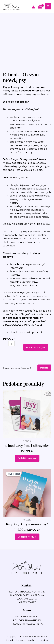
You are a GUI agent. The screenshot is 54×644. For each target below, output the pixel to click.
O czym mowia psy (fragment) (17, 368)
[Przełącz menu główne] (48, 6)
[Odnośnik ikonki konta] (33, 7)
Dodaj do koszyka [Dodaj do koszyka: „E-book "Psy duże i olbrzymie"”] (27, 458)
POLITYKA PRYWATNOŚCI (27, 620)
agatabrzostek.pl (38, 640)
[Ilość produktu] (11, 344)
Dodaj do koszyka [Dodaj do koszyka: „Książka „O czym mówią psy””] (27, 537)
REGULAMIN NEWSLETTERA (27, 624)
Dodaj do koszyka (36, 347)
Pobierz (44, 368)
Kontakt (27, 585)
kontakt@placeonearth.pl (27, 592)
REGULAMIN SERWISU (27, 617)
